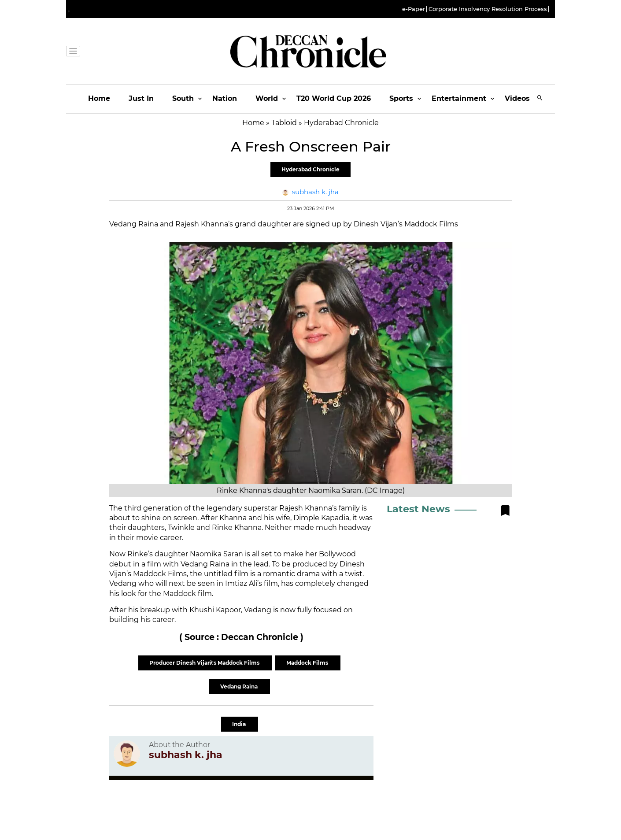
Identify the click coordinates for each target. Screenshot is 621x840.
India (240, 724)
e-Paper (414, 9)
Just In (141, 98)
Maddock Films (308, 663)
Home (99, 98)
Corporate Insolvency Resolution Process (488, 9)
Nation (225, 98)
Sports (401, 98)
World (267, 98)
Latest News (418, 509)
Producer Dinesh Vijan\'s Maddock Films (205, 663)
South (183, 98)
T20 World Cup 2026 (334, 98)
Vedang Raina (240, 686)
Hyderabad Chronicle (310, 169)
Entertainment (459, 98)
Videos (517, 98)
